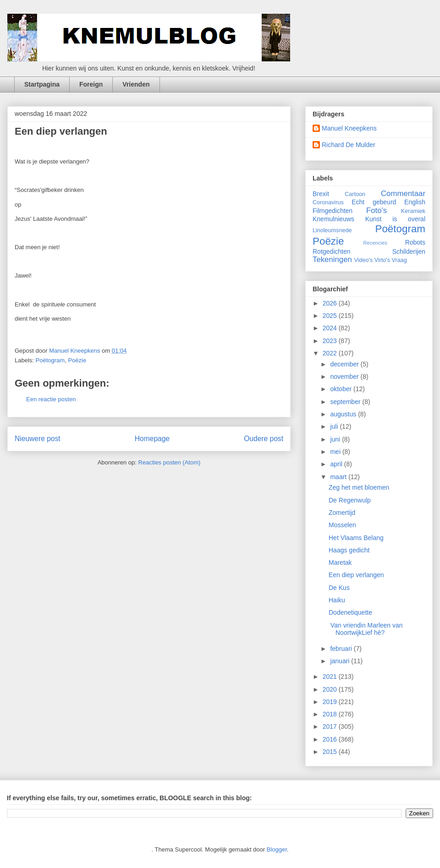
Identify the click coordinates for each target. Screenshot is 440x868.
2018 (331, 714)
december (345, 364)
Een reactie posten (51, 399)
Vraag (399, 260)
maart (339, 477)
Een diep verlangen (356, 575)
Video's (364, 260)
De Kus (339, 588)
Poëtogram (50, 360)
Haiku (337, 600)
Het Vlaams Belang (356, 538)
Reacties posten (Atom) (170, 462)
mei (336, 452)
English (415, 202)
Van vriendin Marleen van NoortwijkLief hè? (366, 629)
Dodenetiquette (350, 612)
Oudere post (264, 439)
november (345, 377)
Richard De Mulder (349, 145)
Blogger (277, 849)
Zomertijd (342, 513)
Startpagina (42, 84)
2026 (331, 303)
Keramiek (413, 211)
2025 (331, 316)
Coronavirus (328, 202)
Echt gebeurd (374, 202)
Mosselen (342, 525)
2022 (331, 353)
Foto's (377, 210)
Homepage (152, 439)
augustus (344, 414)
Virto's (382, 260)
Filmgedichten (333, 211)
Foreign (91, 84)
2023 (331, 341)
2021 (331, 677)
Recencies (375, 243)
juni (336, 439)
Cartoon (355, 194)
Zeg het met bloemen (359, 487)
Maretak (340, 562)
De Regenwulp (350, 500)
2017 (331, 726)
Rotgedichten (332, 251)
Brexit (321, 194)
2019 (331, 702)
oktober (342, 389)
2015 (331, 752)
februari (342, 649)
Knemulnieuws (333, 219)
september (346, 402)
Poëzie (77, 360)
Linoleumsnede (332, 230)
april (337, 464)
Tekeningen (332, 259)
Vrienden (136, 84)
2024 (331, 328)
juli (335, 426)
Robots (415, 242)
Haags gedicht (349, 550)
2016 (331, 739)
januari (341, 661)
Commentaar (403, 194)
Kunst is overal (395, 219)
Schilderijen (409, 251)
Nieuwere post (38, 439)
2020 (331, 689)
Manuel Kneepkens (349, 128)
